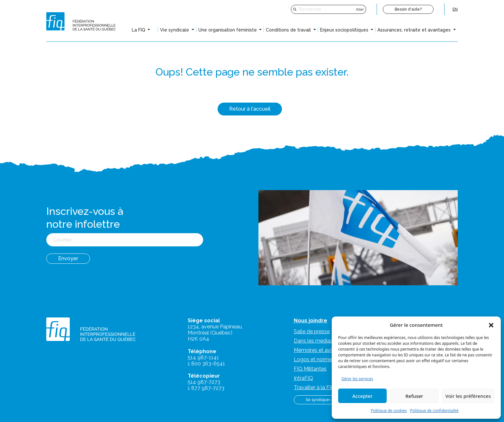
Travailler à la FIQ (314, 387)
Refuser (414, 396)
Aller (360, 9)
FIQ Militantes (310, 369)
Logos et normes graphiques (328, 359)
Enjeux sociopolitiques (345, 30)
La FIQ (139, 30)
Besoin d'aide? (408, 9)
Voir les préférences (468, 396)
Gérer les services (357, 379)
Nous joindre (310, 321)
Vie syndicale (175, 30)
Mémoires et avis (314, 350)
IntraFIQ (303, 378)
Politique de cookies (389, 411)
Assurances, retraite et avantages (415, 30)
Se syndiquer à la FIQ (325, 400)
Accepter (362, 396)
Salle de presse (312, 331)
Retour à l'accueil (250, 109)
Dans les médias (313, 341)
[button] (491, 325)
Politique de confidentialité (434, 411)
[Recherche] (326, 9)
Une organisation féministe (228, 30)
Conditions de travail (289, 30)
